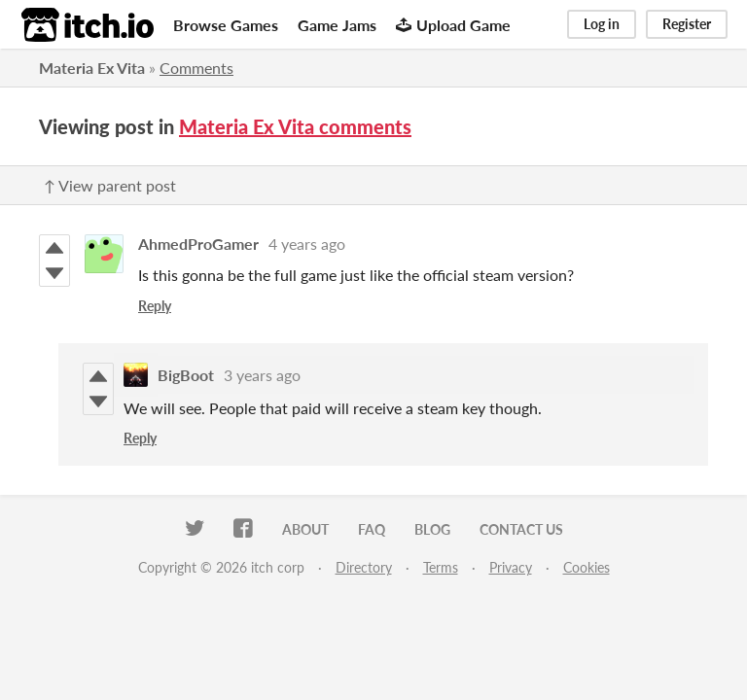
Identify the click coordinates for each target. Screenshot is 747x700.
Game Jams (337, 25)
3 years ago (262, 375)
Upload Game (453, 25)
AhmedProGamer (198, 244)
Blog (432, 529)
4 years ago (307, 244)
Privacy (511, 567)
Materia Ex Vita (92, 68)
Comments (196, 68)
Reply (155, 306)
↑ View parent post (110, 185)
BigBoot (186, 375)
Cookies (587, 567)
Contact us (521, 529)
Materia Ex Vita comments (295, 126)
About (305, 529)
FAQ (372, 529)
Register (687, 24)
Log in (602, 24)
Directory (364, 567)
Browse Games (226, 25)
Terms (441, 567)
